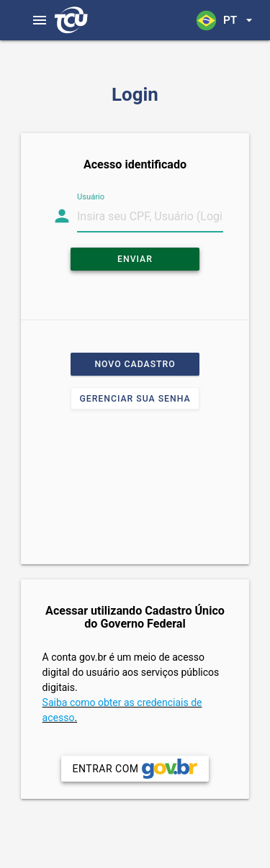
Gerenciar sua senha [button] (135, 399)
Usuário (91, 197)
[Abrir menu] (40, 20)
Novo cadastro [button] (135, 364)
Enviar (135, 259)
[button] (225, 20)
